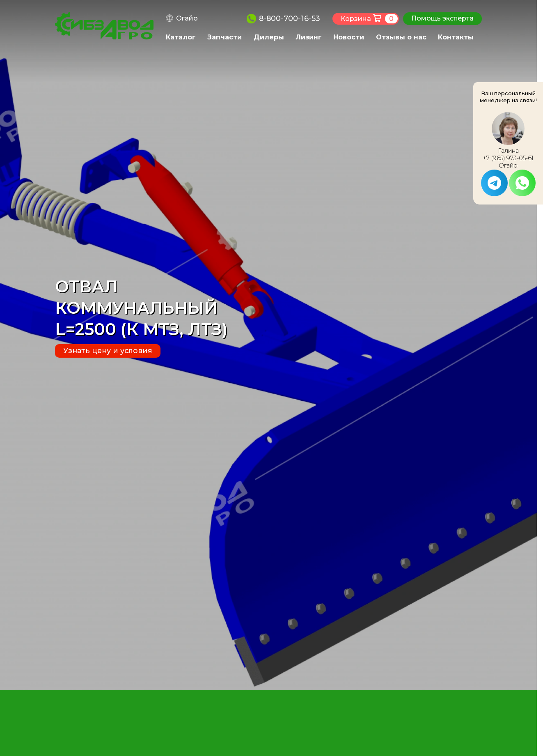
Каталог (181, 37)
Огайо (187, 18)
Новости (349, 37)
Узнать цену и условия (108, 350)
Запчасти (225, 37)
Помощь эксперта (442, 18)
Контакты (456, 37)
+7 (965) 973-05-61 (508, 158)
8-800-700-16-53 (290, 18)
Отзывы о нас (401, 37)
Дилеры (269, 37)
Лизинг (309, 37)
